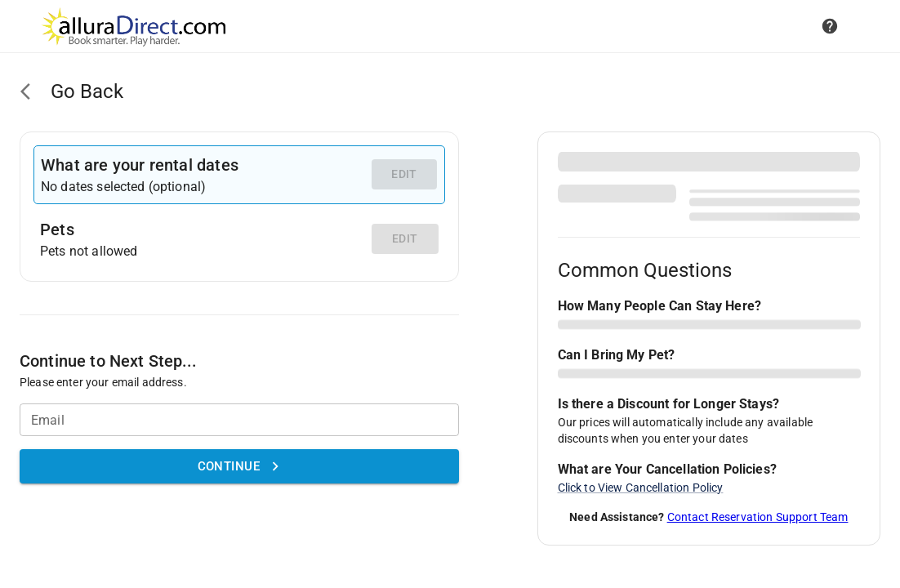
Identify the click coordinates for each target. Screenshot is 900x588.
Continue (239, 466)
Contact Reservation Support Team (758, 517)
